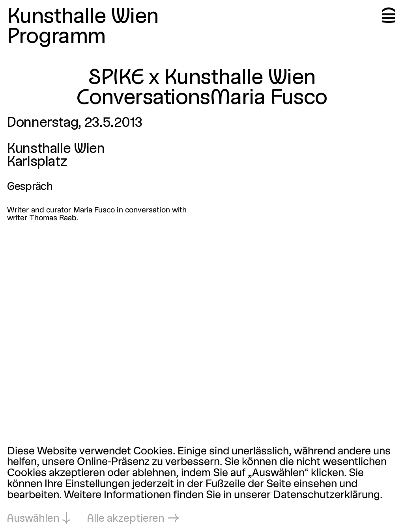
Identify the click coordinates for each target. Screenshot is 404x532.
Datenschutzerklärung (326, 495)
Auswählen (33, 519)
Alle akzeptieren (126, 519)
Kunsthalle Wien (83, 17)
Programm (56, 37)
